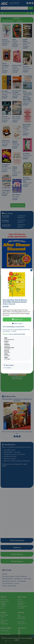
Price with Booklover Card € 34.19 (14, 327)
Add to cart (17, 319)
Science (9, 368)
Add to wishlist (17, 324)
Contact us (6, 334)
